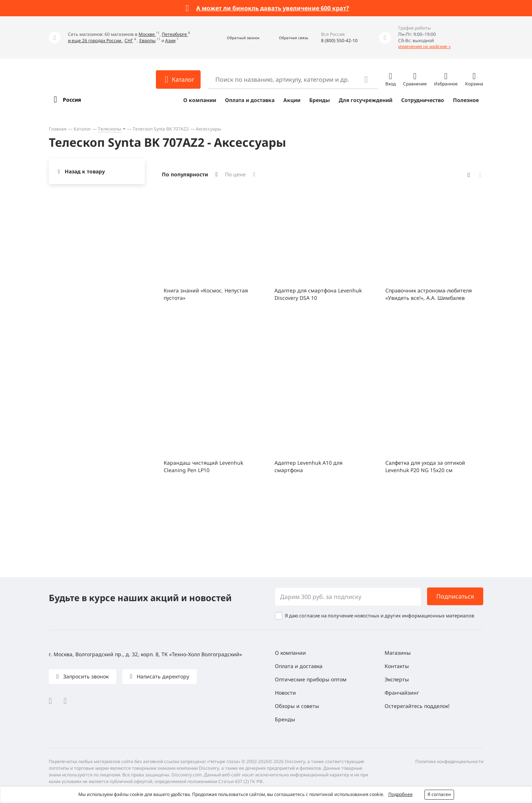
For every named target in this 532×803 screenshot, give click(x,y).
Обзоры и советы (297, 706)
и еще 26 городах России (95, 40)
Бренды (320, 100)
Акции (292, 100)
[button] (235, 38)
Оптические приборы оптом (311, 679)
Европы (147, 40)
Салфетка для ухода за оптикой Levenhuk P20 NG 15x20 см (425, 466)
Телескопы (110, 129)
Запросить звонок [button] (85, 676)
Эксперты (397, 679)
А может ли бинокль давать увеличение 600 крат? (273, 8)
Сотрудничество (423, 100)
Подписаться (455, 596)
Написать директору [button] (162, 676)
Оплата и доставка (250, 100)
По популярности (185, 174)
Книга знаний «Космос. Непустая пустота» (206, 294)
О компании (200, 100)
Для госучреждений (366, 100)
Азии (170, 40)
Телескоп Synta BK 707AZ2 (161, 129)
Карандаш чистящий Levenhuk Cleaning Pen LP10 (203, 466)
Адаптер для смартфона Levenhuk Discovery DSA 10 (318, 294)
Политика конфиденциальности (449, 761)
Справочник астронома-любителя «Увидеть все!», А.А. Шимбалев (429, 294)
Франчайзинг (402, 693)
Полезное (466, 100)
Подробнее (400, 794)
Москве (147, 34)
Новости (285, 693)
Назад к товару (85, 171)
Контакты (397, 666)
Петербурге (175, 34)
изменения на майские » (424, 46)
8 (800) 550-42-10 (339, 40)
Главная (58, 129)
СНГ (129, 40)
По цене (235, 174)
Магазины (398, 653)
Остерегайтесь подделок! (417, 706)
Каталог (82, 129)
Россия (72, 100)
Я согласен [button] (439, 794)
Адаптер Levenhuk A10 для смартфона (308, 466)
